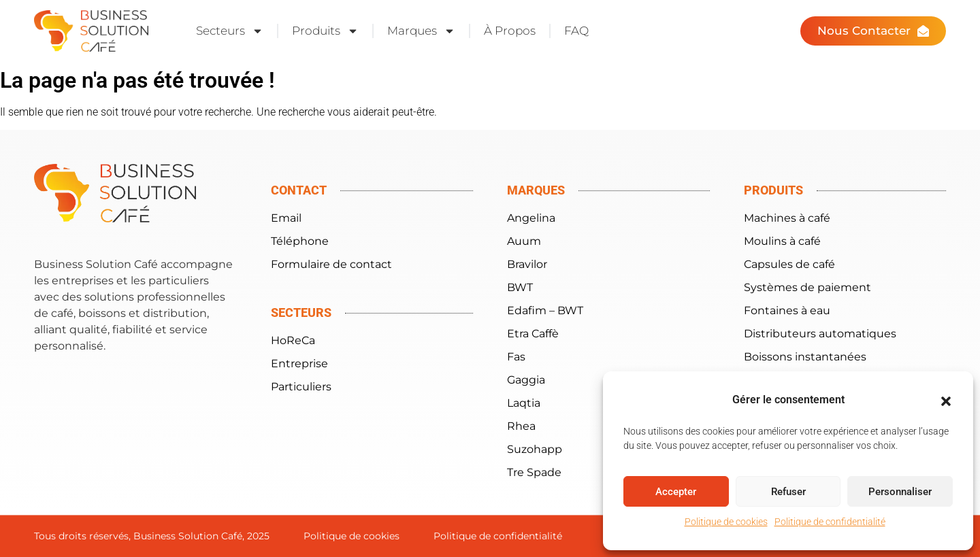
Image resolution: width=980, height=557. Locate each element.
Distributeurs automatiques (820, 334)
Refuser (788, 492)
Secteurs (230, 31)
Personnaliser (900, 492)
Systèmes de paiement (807, 287)
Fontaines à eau (787, 310)
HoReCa (293, 340)
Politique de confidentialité (830, 522)
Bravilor (527, 264)
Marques (421, 31)
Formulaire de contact (331, 264)
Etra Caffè (533, 334)
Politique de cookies (726, 522)
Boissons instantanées (805, 357)
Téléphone (300, 241)
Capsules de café (789, 264)
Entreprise (299, 364)
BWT (520, 287)
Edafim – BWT (545, 310)
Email (286, 218)
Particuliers (301, 387)
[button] (946, 401)
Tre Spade (534, 472)
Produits (325, 31)
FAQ (576, 31)
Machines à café (787, 218)
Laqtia (524, 403)
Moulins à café (782, 241)
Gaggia (526, 380)
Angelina (531, 218)
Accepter (676, 492)
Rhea (521, 426)
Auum (524, 241)
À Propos (510, 31)
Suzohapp (535, 449)
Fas (516, 357)
